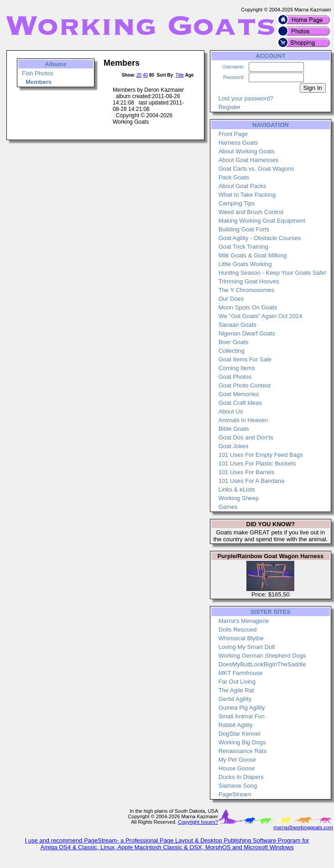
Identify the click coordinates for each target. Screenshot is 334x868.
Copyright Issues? (198, 822)
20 (139, 75)
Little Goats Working (245, 264)
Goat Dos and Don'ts (246, 437)
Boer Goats (234, 342)
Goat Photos (235, 377)
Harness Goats (238, 143)
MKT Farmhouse (241, 673)
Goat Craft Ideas (240, 403)
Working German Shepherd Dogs (262, 656)
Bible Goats (234, 429)
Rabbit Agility (236, 725)
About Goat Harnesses (249, 160)
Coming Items (237, 368)
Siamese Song (238, 786)
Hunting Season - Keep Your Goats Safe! (272, 273)
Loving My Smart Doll (247, 647)
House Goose (237, 768)
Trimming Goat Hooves (249, 281)
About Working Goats (247, 151)
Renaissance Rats (243, 751)
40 (145, 75)
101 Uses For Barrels (247, 472)
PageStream (235, 794)
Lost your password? (246, 98)
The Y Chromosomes (246, 290)
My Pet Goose (237, 760)
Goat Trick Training (243, 247)
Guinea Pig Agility (242, 708)
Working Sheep (239, 498)
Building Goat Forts (244, 229)
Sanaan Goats (237, 325)
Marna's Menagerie (244, 621)
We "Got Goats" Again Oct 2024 (261, 316)
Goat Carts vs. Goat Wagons (256, 169)
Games (228, 507)
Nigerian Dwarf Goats (247, 333)
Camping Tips (237, 203)
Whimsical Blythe (241, 638)
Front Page (233, 134)
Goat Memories (239, 394)
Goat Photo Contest (245, 385)
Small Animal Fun (242, 716)
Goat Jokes (234, 446)
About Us (231, 411)
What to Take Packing (247, 195)
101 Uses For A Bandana (252, 481)
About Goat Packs (243, 186)
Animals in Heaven (243, 420)
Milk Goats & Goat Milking (253, 255)
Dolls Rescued (238, 630)
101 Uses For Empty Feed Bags (261, 455)
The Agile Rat (236, 690)
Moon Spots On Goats (248, 307)
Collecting (232, 351)
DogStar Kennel (240, 734)
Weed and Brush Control (251, 212)
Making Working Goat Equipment (262, 221)
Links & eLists (237, 489)
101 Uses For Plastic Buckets (257, 463)
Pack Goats (234, 177)
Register (230, 107)
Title (180, 75)
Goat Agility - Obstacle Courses (260, 238)
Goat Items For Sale (245, 359)
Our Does (231, 299)
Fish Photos (38, 73)
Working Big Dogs (242, 742)
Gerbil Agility (235, 699)
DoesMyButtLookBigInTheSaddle (262, 664)
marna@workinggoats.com (303, 827)
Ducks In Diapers (241, 777)
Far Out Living (237, 682)
